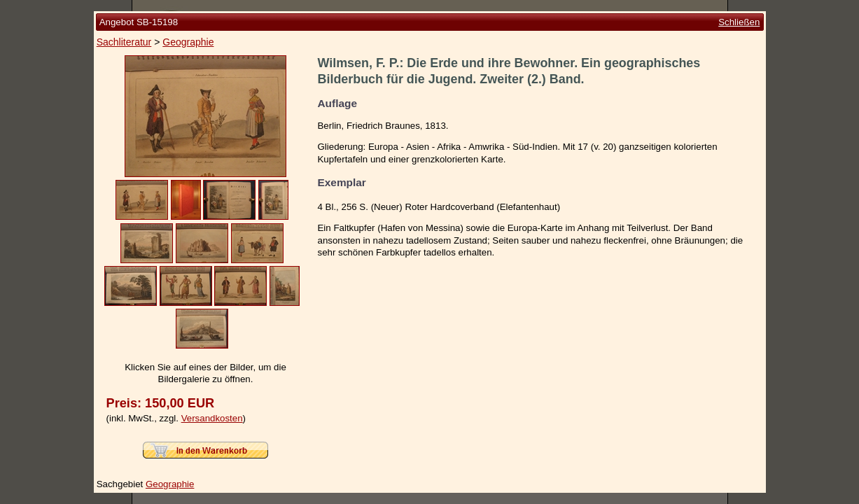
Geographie (188, 42)
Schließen (739, 22)
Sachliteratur (124, 42)
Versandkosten (212, 418)
